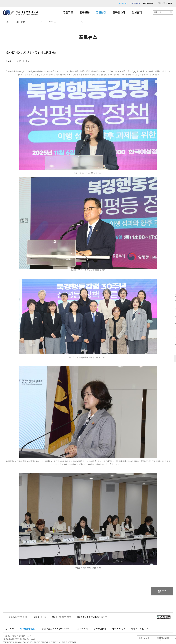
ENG (170, 3)
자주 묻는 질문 (119, 629)
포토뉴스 (53, 22)
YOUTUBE (123, 3)
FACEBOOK (135, 3)
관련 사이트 (132, 638)
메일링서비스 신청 (140, 629)
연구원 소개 (119, 12)
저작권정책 (83, 629)
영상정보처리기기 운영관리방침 (57, 629)
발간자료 (68, 12)
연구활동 (85, 12)
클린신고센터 (100, 629)
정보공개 (137, 12)
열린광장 (101, 12)
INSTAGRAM (148, 3)
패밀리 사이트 (158, 638)
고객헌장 (10, 629)
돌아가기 (162, 591)
